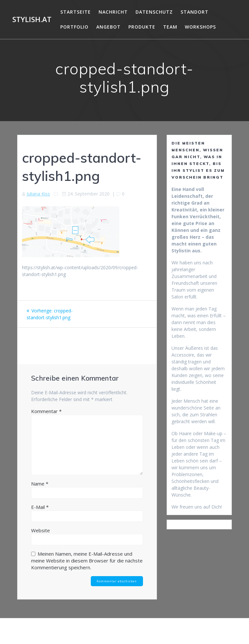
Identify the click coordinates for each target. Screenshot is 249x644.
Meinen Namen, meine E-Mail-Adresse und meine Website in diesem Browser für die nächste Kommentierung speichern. (87, 561)
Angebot (108, 27)
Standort (195, 12)
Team (170, 27)
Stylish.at (32, 19)
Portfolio (74, 27)
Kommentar (46, 411)
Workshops (200, 27)
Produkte (142, 27)
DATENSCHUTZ (154, 12)
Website (41, 530)
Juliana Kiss (38, 194)
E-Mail (40, 507)
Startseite (76, 12)
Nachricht (113, 12)
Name (40, 484)
